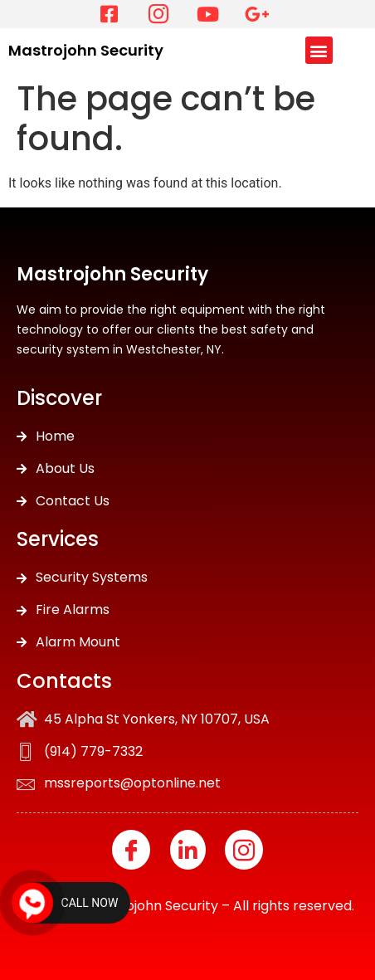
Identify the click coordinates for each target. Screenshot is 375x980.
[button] (319, 50)
